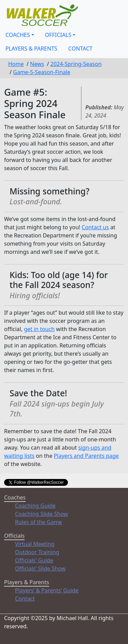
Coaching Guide (35, 506)
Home (16, 64)
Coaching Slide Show (41, 514)
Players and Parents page (86, 456)
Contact (80, 49)
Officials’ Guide (34, 560)
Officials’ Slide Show (40, 568)
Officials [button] (58, 35)
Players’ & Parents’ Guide (47, 590)
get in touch (39, 329)
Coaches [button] (18, 35)
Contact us (95, 227)
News (37, 64)
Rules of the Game (39, 522)
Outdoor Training (37, 552)
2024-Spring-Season (76, 64)
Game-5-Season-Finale (42, 72)
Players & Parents (31, 49)
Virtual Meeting (35, 544)
